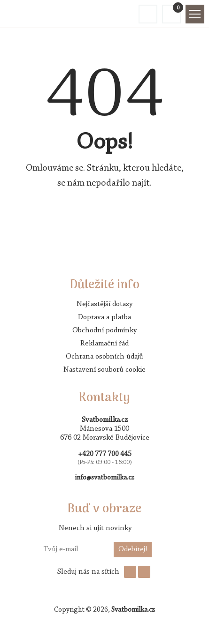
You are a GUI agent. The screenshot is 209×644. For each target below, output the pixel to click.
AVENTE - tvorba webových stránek (105, 628)
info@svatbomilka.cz (105, 478)
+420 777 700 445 (105, 454)
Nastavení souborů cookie (104, 370)
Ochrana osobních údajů (104, 357)
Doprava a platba (104, 317)
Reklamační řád (104, 344)
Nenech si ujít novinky (95, 528)
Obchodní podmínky (104, 330)
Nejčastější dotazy (104, 304)
